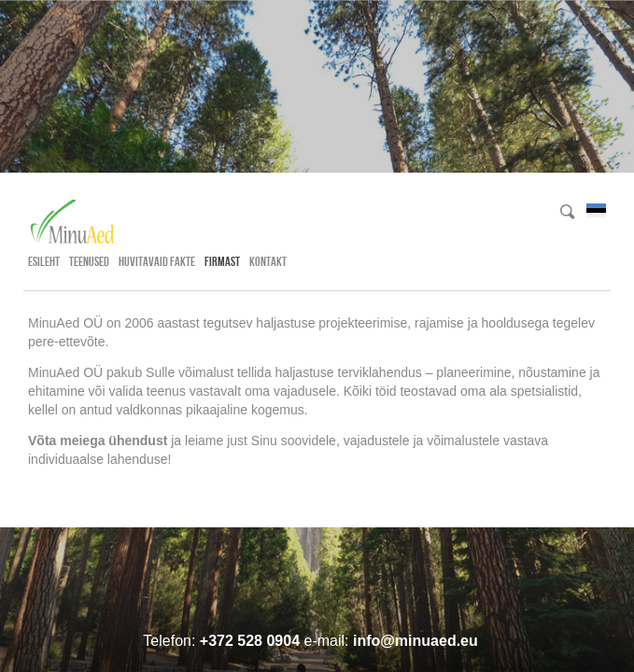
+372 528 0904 (250, 641)
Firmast (222, 261)
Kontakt (268, 261)
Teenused (89, 261)
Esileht (44, 261)
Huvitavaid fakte (157, 261)
